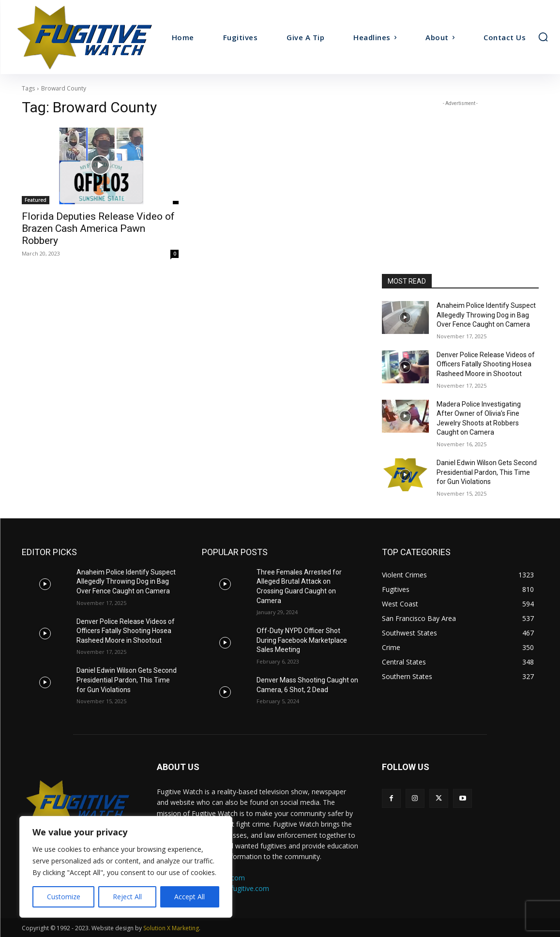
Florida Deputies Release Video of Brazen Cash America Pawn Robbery (98, 228)
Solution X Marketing (171, 928)
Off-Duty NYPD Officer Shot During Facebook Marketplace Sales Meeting (302, 640)
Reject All (127, 897)
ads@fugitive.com (241, 888)
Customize (64, 897)
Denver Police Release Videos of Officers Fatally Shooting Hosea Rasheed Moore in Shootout (486, 364)
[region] (126, 867)
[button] (543, 37)
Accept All (189, 897)
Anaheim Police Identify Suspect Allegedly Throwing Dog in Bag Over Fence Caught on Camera (486, 315)
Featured (36, 200)
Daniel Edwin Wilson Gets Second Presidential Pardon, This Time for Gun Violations (487, 472)
